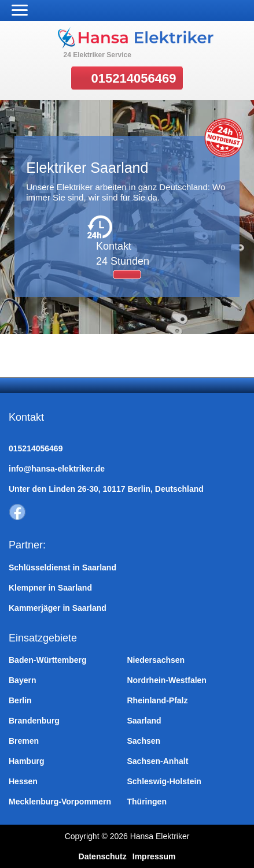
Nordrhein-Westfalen (167, 680)
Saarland (144, 721)
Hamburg (26, 761)
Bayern (22, 680)
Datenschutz (103, 856)
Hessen (23, 781)
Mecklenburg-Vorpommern (60, 802)
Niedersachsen (156, 660)
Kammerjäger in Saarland (58, 608)
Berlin (20, 700)
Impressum (154, 856)
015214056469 (134, 78)
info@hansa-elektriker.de (57, 469)
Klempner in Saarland (50, 588)
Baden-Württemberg (48, 660)
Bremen (24, 741)
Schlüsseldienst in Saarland (62, 567)
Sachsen (144, 741)
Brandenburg (34, 721)
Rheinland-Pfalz (158, 700)
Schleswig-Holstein (164, 781)
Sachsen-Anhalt (158, 761)
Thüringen (147, 802)
